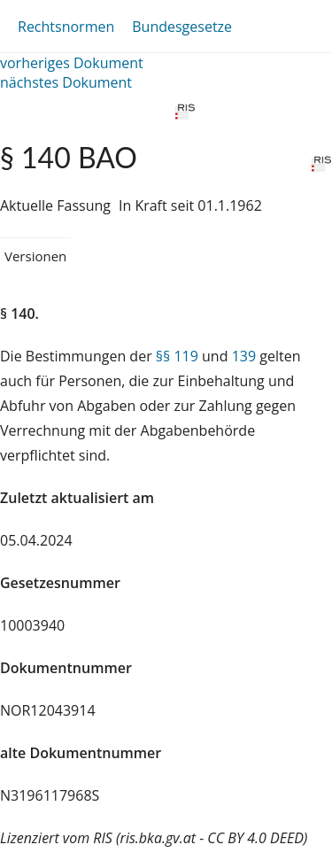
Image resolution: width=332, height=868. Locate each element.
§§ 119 (177, 356)
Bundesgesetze (182, 27)
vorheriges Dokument (72, 63)
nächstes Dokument (66, 82)
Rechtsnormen (66, 27)
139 (244, 356)
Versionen (35, 256)
